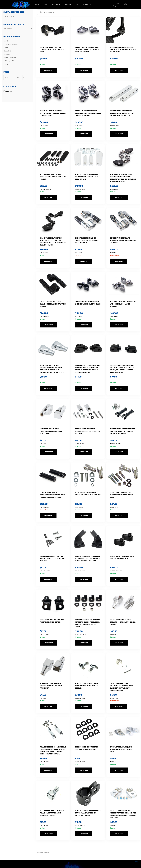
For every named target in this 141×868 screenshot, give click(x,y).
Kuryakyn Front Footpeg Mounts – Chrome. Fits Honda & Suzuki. (122, 603)
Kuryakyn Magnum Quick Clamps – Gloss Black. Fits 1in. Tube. (52, 48)
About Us (68, 5)
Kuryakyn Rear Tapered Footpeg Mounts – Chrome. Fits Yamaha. (52, 418)
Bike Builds (56, 5)
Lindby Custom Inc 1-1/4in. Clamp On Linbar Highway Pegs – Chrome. (122, 233)
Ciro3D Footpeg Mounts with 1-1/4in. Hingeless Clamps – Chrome (121, 294)
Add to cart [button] (50, 68)
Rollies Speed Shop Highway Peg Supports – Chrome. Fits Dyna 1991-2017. (88, 171)
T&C (77, 5)
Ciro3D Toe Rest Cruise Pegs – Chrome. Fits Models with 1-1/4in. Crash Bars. (88, 48)
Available (8, 91)
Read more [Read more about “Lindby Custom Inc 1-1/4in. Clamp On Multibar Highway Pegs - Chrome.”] (85, 253)
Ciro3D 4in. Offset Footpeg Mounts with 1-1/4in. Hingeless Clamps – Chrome (88, 109)
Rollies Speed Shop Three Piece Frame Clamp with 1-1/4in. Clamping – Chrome (52, 788)
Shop (46, 5)
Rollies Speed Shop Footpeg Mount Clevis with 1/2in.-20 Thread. (88, 665)
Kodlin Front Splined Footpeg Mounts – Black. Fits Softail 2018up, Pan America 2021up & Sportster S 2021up (88, 358)
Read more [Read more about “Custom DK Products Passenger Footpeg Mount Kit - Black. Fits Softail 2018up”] (49, 500)
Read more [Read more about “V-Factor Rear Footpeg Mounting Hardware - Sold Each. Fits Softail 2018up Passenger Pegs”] (120, 685)
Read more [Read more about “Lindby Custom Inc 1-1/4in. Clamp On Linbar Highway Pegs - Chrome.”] (120, 253)
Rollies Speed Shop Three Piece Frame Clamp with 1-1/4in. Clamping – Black (87, 788)
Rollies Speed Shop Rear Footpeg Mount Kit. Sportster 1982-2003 (86, 418)
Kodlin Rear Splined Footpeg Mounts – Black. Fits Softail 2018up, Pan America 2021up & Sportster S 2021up (123, 358)
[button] (113, 5)
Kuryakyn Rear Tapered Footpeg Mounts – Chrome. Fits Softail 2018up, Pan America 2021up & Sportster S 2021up (52, 358)
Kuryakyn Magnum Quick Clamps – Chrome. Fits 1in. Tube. (122, 726)
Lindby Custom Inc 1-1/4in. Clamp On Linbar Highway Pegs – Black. (52, 294)
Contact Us (87, 5)
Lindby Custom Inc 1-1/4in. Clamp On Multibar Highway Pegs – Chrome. (87, 233)
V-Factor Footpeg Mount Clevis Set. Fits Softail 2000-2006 (123, 479)
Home (37, 5)
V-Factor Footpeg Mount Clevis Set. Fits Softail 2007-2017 (88, 479)
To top (135, 860)
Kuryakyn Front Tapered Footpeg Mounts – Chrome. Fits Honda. (52, 665)
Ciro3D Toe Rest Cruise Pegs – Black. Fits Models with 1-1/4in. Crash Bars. (123, 48)
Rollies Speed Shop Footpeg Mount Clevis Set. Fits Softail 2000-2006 (53, 541)
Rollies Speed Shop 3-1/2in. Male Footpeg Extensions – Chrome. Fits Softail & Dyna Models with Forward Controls (53, 729)
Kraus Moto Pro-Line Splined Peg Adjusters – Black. (121, 541)
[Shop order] (50, 12)
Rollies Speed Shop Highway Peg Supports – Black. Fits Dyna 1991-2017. (53, 171)
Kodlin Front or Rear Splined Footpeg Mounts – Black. (52, 603)
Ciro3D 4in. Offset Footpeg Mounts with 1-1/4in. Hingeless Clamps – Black (52, 109)
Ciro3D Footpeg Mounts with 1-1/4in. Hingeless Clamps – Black (86, 294)
